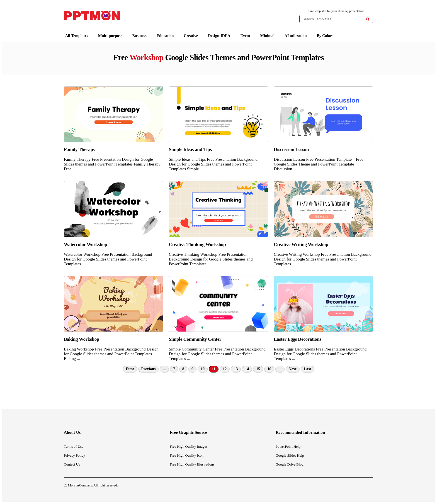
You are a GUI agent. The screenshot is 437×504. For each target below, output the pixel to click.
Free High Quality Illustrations (192, 464)
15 (258, 369)
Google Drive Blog (290, 464)
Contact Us (72, 464)
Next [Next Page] (293, 369)
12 (225, 369)
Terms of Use (74, 446)
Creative (191, 36)
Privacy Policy (74, 455)
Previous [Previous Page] (149, 369)
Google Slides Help (290, 455)
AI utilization (296, 36)
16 (269, 369)
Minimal (267, 36)
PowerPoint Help (288, 446)
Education (165, 36)
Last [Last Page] (307, 369)
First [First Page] (130, 369)
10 (203, 369)
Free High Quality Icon (187, 455)
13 (236, 369)
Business (139, 36)
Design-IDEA (219, 36)
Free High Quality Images (189, 446)
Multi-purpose (110, 36)
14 (247, 369)
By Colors (325, 36)
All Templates (77, 36)
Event (245, 36)
